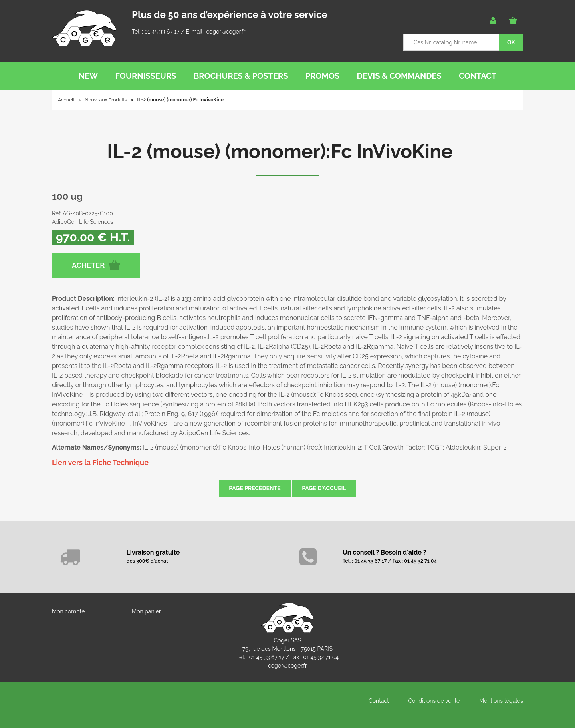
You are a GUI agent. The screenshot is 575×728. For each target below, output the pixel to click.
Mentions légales (501, 701)
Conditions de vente (434, 701)
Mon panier (146, 611)
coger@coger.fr (226, 32)
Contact (379, 701)
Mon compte (68, 611)
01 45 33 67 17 (162, 32)
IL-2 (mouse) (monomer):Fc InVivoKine (287, 151)
